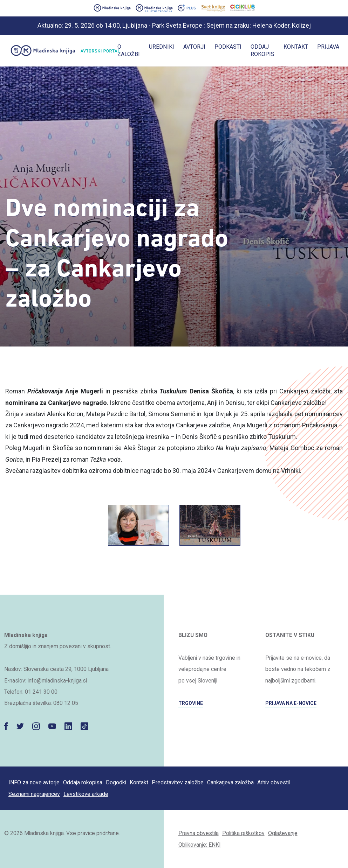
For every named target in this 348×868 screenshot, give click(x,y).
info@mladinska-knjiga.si (57, 681)
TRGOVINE (191, 703)
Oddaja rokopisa (83, 782)
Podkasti (228, 47)
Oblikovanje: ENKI (200, 845)
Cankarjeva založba (230, 782)
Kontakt (296, 47)
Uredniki (162, 47)
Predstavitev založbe (178, 782)
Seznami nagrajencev (34, 794)
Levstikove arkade (86, 794)
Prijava (328, 47)
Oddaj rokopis (262, 50)
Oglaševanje (283, 833)
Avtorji (194, 47)
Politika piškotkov (243, 833)
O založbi (129, 50)
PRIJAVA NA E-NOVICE (291, 703)
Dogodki (116, 782)
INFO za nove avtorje (34, 782)
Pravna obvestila (199, 833)
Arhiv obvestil (274, 782)
